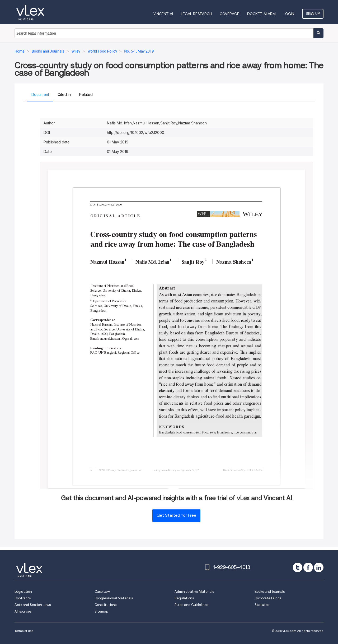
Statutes (262, 605)
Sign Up (313, 13)
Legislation (23, 592)
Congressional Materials (114, 598)
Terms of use (24, 631)
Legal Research (196, 14)
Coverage (229, 14)
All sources (23, 611)
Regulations (184, 598)
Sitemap (101, 611)
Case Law (102, 592)
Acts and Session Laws (33, 605)
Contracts (23, 598)
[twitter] (298, 567)
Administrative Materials (194, 592)
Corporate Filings (268, 598)
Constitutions (105, 605)
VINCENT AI (163, 14)
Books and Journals (270, 592)
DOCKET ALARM (261, 14)
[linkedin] (319, 567)
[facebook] (308, 567)
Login (289, 14)
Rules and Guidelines (191, 605)
